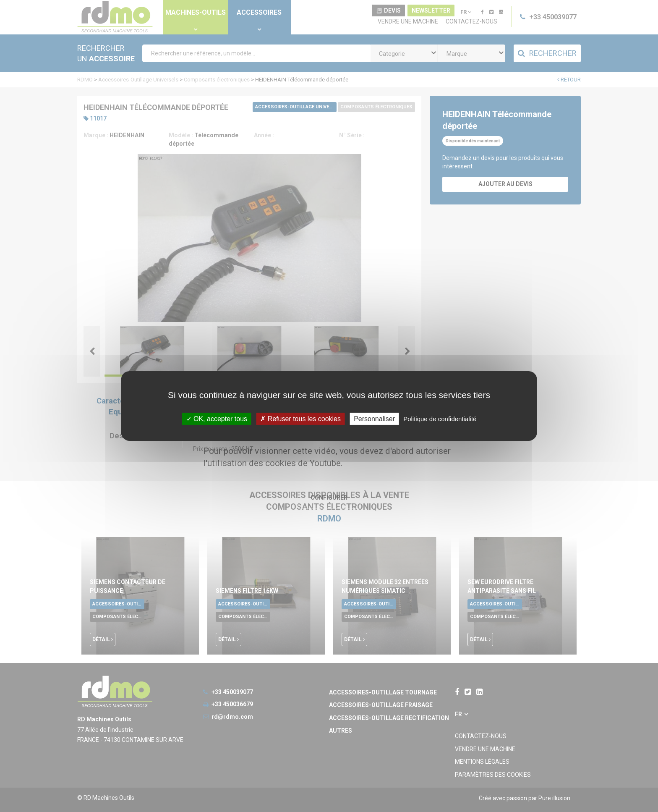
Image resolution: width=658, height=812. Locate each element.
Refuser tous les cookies (300, 419)
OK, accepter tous (217, 419)
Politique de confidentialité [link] (440, 419)
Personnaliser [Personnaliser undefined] (374, 419)
